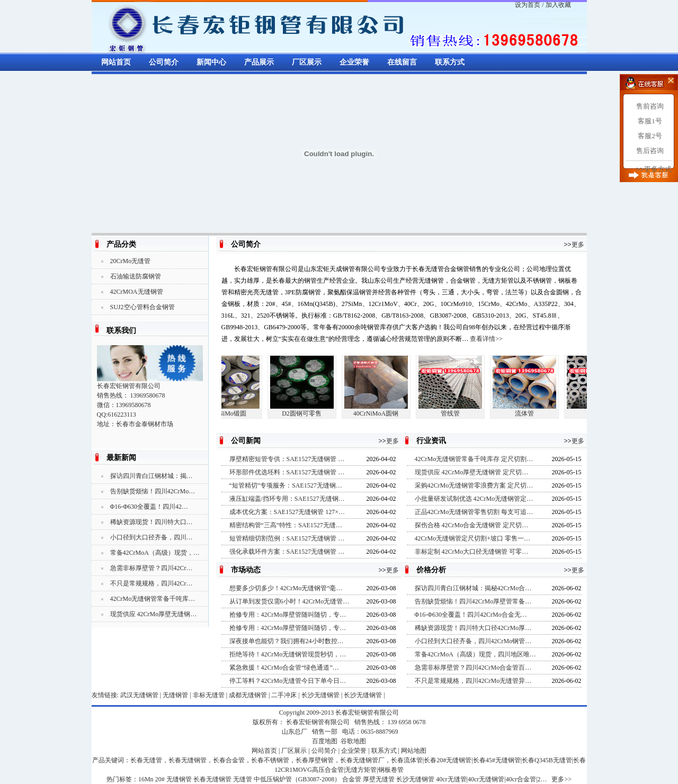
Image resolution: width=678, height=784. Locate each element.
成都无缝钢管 (248, 695)
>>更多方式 (654, 169)
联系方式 (450, 62)
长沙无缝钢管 (320, 695)
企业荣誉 (354, 62)
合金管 (352, 779)
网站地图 (414, 751)
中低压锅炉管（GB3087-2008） (297, 779)
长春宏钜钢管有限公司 (367, 713)
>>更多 (574, 245)
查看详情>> (486, 339)
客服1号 (650, 121)
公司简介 (164, 62)
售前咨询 (650, 106)
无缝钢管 (175, 695)
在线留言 (402, 62)
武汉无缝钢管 (139, 695)
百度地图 (325, 741)
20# (160, 779)
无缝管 (243, 779)
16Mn (146, 779)
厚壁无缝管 (379, 779)
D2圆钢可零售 (305, 413)
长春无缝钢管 (212, 779)
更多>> (561, 779)
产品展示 (259, 62)
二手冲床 (284, 695)
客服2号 (650, 136)
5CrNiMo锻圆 (231, 413)
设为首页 (528, 5)
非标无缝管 (209, 695)
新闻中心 (211, 62)
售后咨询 (650, 151)
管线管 (453, 413)
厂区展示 (307, 62)
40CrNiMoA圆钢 (379, 413)
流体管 (528, 413)
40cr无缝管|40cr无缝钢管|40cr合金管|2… (491, 779)
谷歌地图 (353, 741)
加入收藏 (558, 5)
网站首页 (116, 62)
